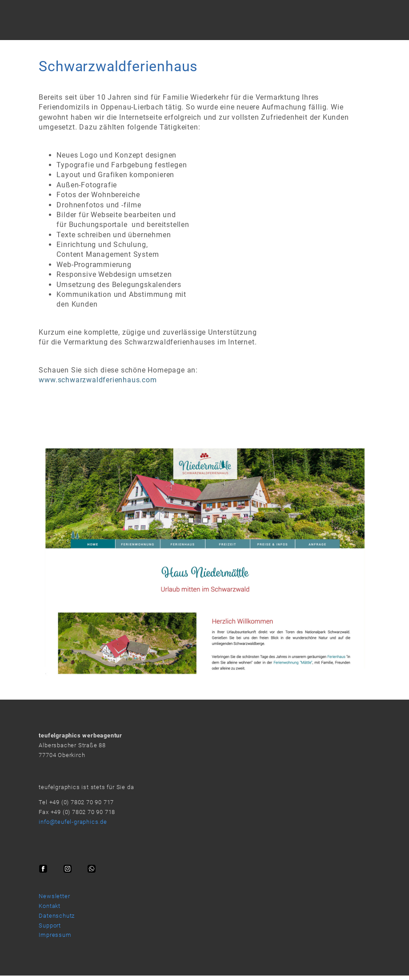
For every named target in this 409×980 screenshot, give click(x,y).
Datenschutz (57, 916)
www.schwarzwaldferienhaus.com (98, 380)
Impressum (55, 935)
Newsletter (54, 896)
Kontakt (50, 906)
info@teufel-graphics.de (73, 822)
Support (50, 925)
